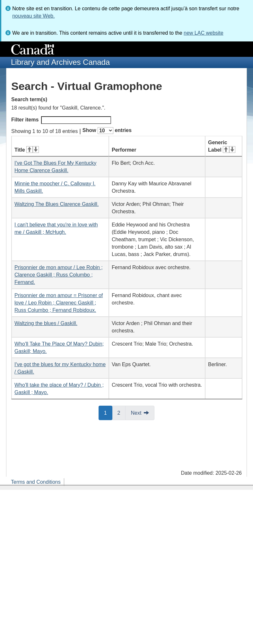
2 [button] (122, 412)
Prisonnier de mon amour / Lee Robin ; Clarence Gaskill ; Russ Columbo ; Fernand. (59, 275)
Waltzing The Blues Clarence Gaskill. (57, 204)
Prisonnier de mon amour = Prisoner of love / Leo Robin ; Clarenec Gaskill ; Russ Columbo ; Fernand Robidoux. (59, 303)
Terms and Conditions (36, 482)
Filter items (61, 120)
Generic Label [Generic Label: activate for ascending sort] (222, 146)
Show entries (107, 131)
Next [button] (136, 413)
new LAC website (204, 33)
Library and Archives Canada (60, 62)
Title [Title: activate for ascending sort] (27, 150)
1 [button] (108, 412)
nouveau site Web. (33, 16)
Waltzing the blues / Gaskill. (46, 323)
